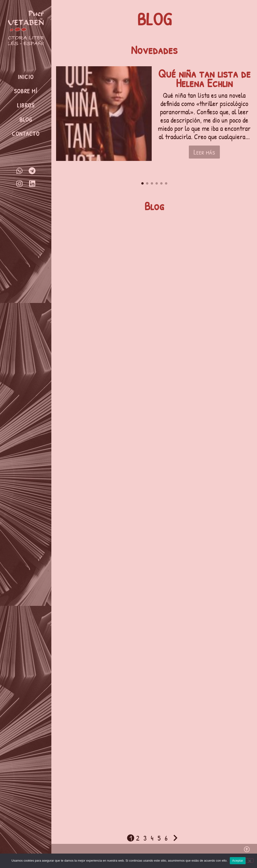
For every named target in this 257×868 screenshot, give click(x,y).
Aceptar (238, 861)
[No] (249, 860)
